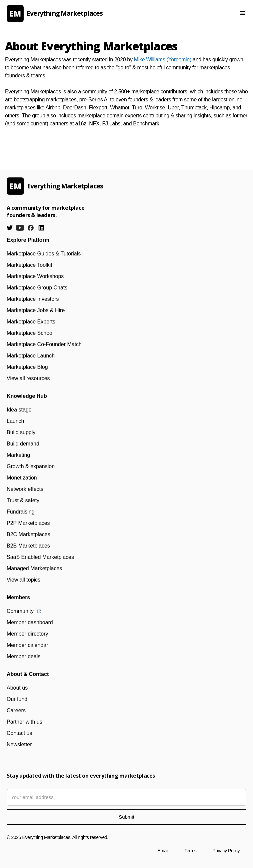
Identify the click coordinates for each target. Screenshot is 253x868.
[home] (111, 14)
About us (17, 688)
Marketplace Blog (27, 367)
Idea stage (19, 410)
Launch (15, 421)
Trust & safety (23, 500)
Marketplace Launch (31, 356)
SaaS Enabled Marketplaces (40, 557)
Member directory (27, 634)
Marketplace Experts (31, 322)
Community (20, 611)
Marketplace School (30, 333)
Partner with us (24, 722)
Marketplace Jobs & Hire (36, 310)
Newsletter (19, 744)
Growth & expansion (31, 466)
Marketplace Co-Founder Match (44, 344)
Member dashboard (30, 622)
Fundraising (21, 512)
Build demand (23, 444)
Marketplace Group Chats (37, 288)
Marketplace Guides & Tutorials (44, 254)
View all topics (23, 580)
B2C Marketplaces (28, 534)
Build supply (21, 432)
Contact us (19, 733)
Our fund (17, 699)
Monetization (22, 478)
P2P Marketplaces (28, 523)
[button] (243, 13)
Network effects (25, 489)
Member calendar (27, 645)
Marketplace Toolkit (29, 265)
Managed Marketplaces (34, 568)
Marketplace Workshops (35, 276)
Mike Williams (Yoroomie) (163, 60)
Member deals (23, 656)
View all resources (28, 378)
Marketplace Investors (33, 299)
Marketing (18, 455)
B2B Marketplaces (28, 546)
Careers (16, 710)
